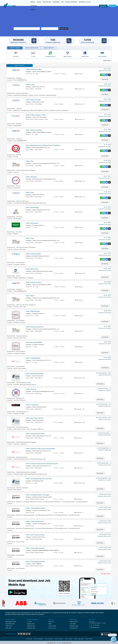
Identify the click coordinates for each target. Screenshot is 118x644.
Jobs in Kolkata (68, 639)
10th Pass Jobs (31, 628)
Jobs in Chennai (59, 639)
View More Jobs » (106, 574)
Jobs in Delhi (29, 639)
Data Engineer (34, 223)
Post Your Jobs (47, 2)
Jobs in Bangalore (39, 639)
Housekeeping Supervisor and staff (41, 479)
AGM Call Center (35, 311)
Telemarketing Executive (38, 548)
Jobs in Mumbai (49, 639)
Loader (32, 85)
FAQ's (50, 624)
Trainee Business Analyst (38, 508)
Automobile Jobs (10, 624)
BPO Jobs (8, 628)
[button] (112, 635)
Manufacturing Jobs (11, 622)
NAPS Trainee (34, 269)
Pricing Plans (56, 2)
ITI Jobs (29, 622)
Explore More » (107, 60)
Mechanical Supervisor (37, 327)
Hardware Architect (36, 69)
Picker (32, 192)
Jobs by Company (15, 48)
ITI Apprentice (35, 405)
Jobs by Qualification (32, 48)
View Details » (100, 384)
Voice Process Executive (38, 535)
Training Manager (35, 358)
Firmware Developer (36, 130)
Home (33, 2)
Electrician (33, 389)
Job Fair (39, 2)
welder (32, 296)
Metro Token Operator (37, 418)
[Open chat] (114, 640)
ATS (62, 2)
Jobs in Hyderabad (79, 639)
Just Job (59, 643)
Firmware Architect (36, 282)
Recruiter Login (74, 626)
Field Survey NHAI (36, 254)
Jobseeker (103, 6)
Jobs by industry (49, 48)
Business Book (74, 622)
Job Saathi (85, 2)
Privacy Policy (52, 626)
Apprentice (34, 177)
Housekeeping (35, 208)
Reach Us (51, 622)
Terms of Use (52, 628)
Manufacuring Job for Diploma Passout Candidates (45, 145)
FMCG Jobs (9, 626)
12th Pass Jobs (31, 626)
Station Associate (35, 100)
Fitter (32, 161)
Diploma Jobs (31, 624)
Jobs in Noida (89, 639)
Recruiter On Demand (71, 2)
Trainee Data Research (37, 521)
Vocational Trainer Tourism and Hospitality (43, 449)
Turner (32, 238)
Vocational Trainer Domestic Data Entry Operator (44, 464)
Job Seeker (34, 6)
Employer (33, 10)
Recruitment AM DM (36, 342)
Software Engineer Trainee (38, 115)
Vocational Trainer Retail (37, 434)
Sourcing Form (74, 628)
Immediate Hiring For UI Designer (40, 495)
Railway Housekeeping (37, 374)
